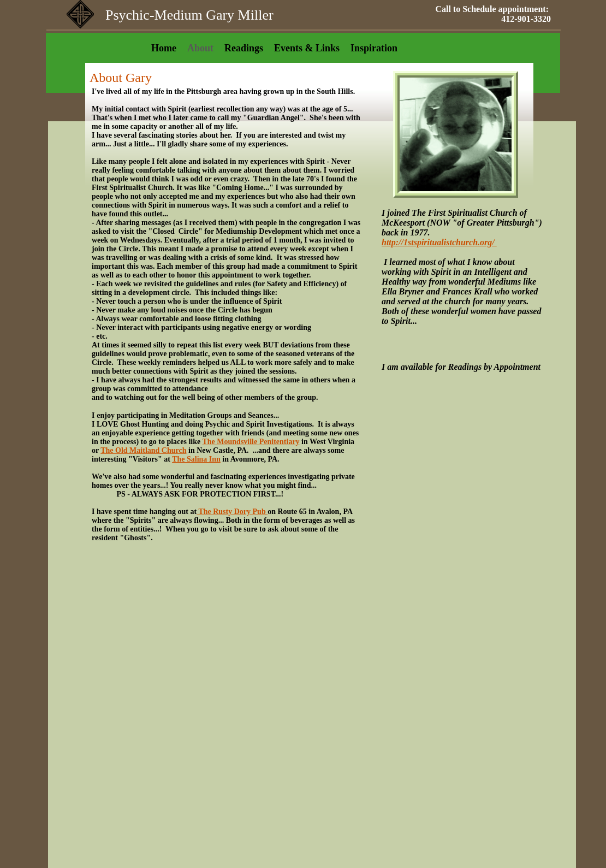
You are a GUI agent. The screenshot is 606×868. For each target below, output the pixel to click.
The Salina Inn (196, 459)
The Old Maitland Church (143, 450)
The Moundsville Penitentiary (251, 442)
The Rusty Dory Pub (232, 512)
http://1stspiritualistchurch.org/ (439, 242)
